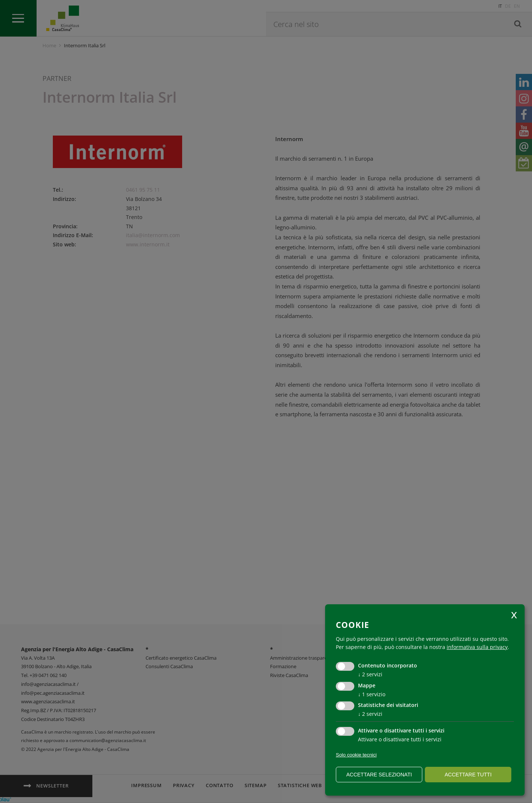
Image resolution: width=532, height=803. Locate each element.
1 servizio (372, 694)
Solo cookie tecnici (356, 755)
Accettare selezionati (379, 775)
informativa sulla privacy (477, 647)
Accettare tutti (468, 775)
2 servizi (370, 674)
